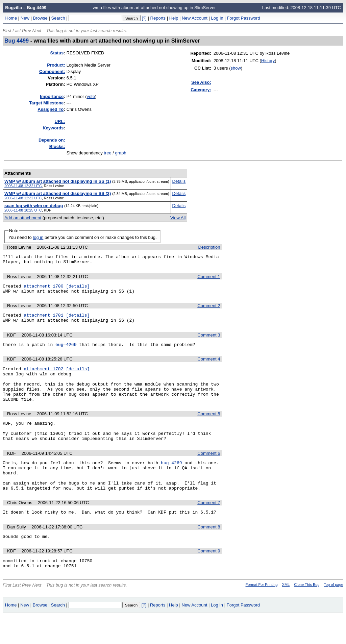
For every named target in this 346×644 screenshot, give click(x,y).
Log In (217, 18)
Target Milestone (46, 103)
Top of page (333, 613)
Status (57, 53)
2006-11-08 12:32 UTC (23, 186)
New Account (195, 18)
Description (209, 247)
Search (58, 18)
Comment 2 (209, 310)
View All (178, 218)
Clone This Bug (307, 613)
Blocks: (57, 146)
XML (286, 613)
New (25, 18)
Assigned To (51, 109)
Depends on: (52, 140)
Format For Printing (262, 613)
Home (11, 18)
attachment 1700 (43, 289)
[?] (144, 18)
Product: (56, 65)
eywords (53, 128)
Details (179, 181)
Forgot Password (243, 18)
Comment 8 (209, 552)
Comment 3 (209, 341)
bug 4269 (66, 351)
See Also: (201, 82)
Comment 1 (209, 279)
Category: (201, 90)
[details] (78, 289)
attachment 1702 (43, 377)
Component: (52, 71)
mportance (52, 96)
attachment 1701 (43, 320)
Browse (40, 18)
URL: (60, 121)
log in (38, 237)
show (236, 68)
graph (121, 153)
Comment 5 (209, 428)
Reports (158, 18)
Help (174, 18)
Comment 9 (209, 577)
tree (107, 153)
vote (91, 96)
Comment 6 (209, 472)
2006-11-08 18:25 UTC (23, 210)
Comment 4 (209, 366)
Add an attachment (23, 218)
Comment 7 (209, 527)
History (268, 61)
